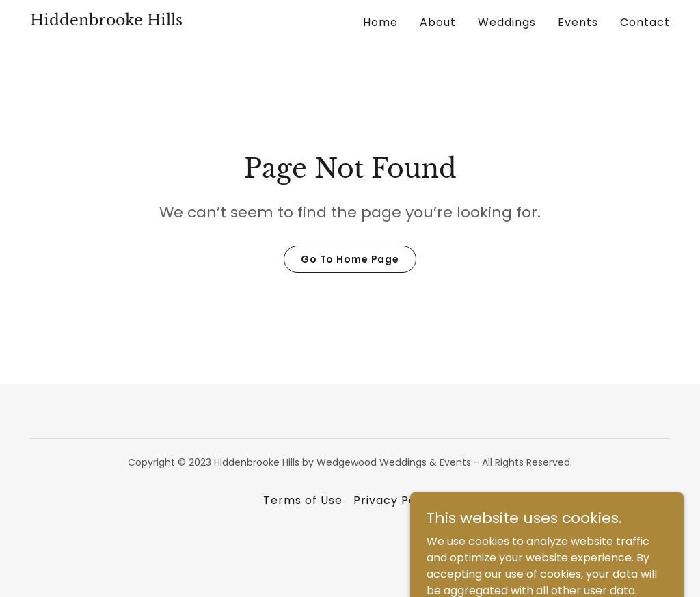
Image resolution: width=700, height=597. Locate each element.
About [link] (438, 22)
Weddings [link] (507, 22)
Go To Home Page (350, 259)
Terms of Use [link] (303, 500)
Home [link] (380, 22)
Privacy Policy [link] (395, 500)
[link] (106, 22)
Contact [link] (645, 22)
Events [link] (578, 22)
